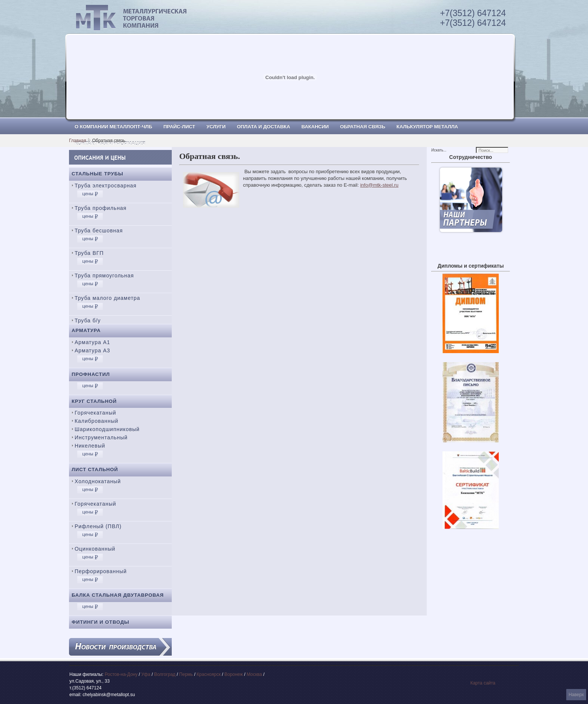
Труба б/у (88, 321)
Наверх (576, 695)
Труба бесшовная (99, 231)
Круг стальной (94, 401)
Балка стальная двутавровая (118, 595)
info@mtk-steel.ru (379, 185)
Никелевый (90, 446)
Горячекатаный (95, 413)
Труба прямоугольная (104, 276)
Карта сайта (483, 683)
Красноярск (208, 674)
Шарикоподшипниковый (107, 429)
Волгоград (165, 674)
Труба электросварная (106, 186)
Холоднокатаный (98, 481)
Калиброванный (96, 421)
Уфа (146, 674)
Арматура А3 (92, 351)
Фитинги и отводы (100, 622)
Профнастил (91, 374)
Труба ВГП (89, 253)
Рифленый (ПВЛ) (98, 526)
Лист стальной (95, 470)
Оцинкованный (95, 549)
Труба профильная (100, 208)
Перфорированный (101, 571)
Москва (254, 674)
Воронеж (233, 674)
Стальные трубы (97, 174)
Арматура (86, 330)
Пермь (186, 674)
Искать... (439, 150)
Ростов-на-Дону (121, 674)
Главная (78, 141)
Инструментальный (101, 437)
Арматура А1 (92, 342)
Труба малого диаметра (107, 298)
